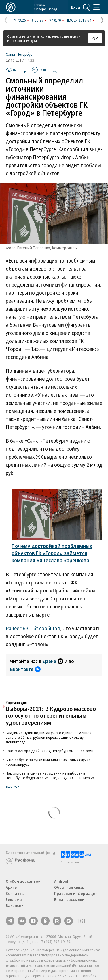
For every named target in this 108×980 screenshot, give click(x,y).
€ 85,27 (38, 20)
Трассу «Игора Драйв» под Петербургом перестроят (50, 751)
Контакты (15, 893)
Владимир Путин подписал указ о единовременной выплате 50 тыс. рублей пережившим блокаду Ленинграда (49, 737)
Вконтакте (25, 669)
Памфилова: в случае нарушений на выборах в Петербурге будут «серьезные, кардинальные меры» (50, 775)
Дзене (53, 661)
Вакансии (15, 905)
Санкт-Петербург (20, 54)
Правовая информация (76, 893)
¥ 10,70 (55, 20)
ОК (95, 38)
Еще (13, 787)
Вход (76, 7)
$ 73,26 (20, 20)
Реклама (14, 899)
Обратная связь (69, 887)
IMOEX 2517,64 (79, 20)
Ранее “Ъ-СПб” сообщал (33, 628)
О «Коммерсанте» (23, 881)
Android (61, 881)
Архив (11, 887)
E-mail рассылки (69, 899)
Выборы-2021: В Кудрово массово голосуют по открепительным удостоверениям (51, 716)
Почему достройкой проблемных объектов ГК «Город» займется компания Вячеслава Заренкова (52, 553)
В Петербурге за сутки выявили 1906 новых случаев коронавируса (49, 762)
